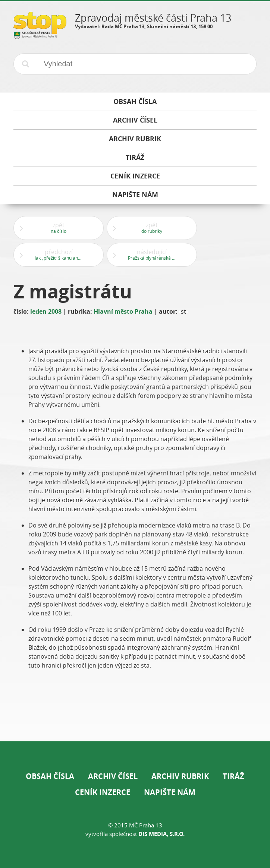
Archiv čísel (113, 776)
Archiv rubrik (180, 776)
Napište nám (170, 792)
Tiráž (233, 776)
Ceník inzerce (103, 792)
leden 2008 (46, 311)
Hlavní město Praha (123, 311)
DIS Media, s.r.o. (161, 834)
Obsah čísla (50, 776)
